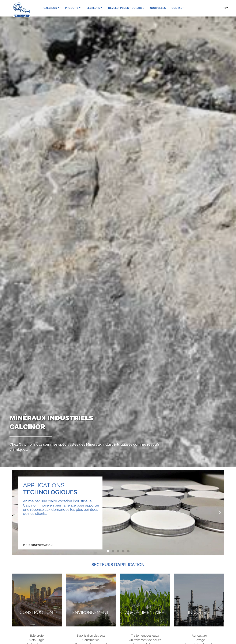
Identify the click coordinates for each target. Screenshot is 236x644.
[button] (16, 512)
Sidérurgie (37, 636)
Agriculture (199, 636)
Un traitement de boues (145, 640)
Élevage (199, 640)
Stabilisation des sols (91, 636)
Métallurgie (37, 640)
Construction (91, 640)
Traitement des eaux (145, 636)
